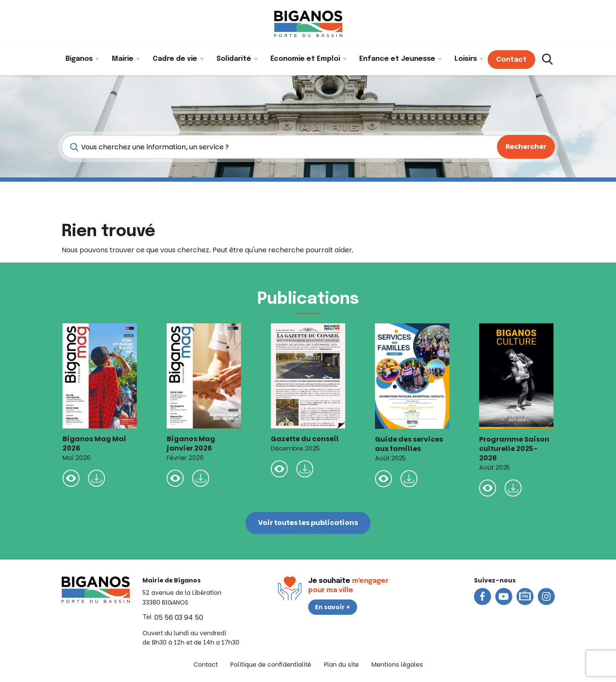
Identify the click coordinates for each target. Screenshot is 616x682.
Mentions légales (397, 665)
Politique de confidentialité (271, 665)
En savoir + (333, 607)
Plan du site (341, 665)
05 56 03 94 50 (179, 618)
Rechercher (526, 147)
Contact (206, 665)
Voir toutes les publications (308, 523)
